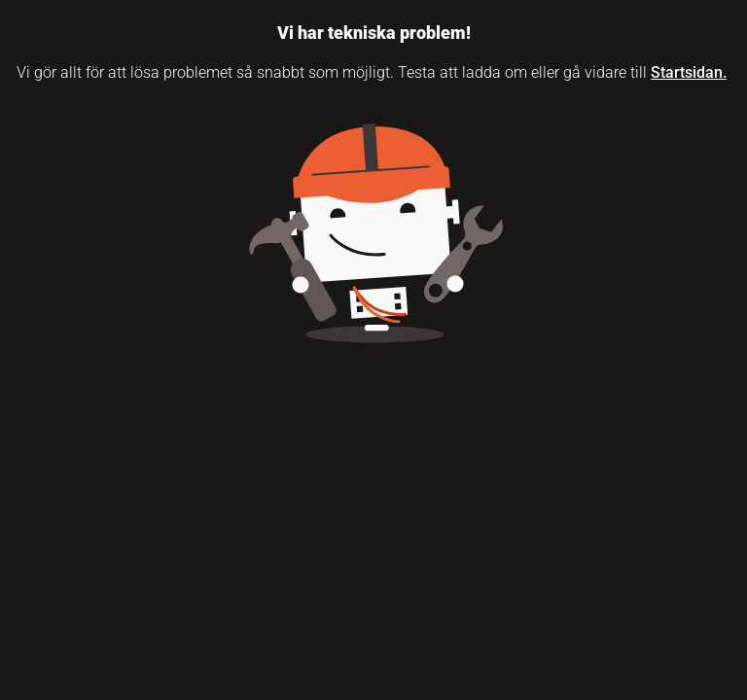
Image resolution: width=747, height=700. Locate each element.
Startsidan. (689, 72)
